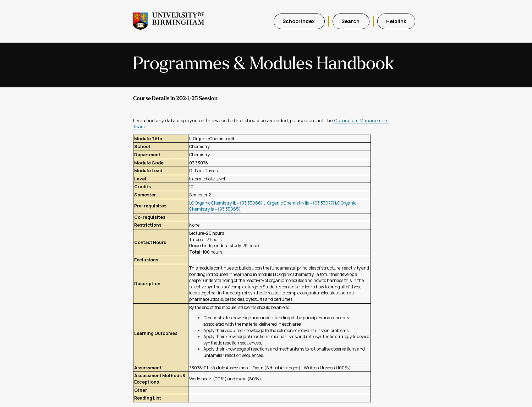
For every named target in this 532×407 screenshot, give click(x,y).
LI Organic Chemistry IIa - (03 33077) (299, 203)
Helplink (396, 21)
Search (351, 21)
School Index (299, 21)
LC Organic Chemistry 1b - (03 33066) (226, 203)
